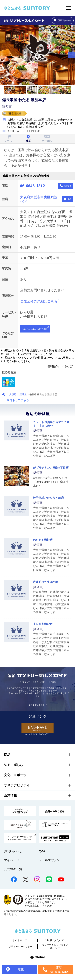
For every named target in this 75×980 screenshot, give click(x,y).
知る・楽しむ (14, 765)
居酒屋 (23, 394)
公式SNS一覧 (13, 869)
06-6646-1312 (32, 186)
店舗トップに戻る (18, 400)
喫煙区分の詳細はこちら (39, 301)
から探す (63, 20)
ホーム (4, 394)
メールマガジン (49, 860)
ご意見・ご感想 (39, 682)
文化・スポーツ (15, 775)
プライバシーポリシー (21, 947)
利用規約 (52, 682)
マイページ (11, 860)
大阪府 (13, 394)
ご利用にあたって (54, 940)
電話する (68, 186)
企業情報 (10, 795)
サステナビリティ (17, 785)
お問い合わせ (13, 851)
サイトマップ (25, 682)
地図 (70, 199)
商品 (7, 755)
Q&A (42, 851)
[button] (72, 55)
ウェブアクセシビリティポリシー (55, 947)
